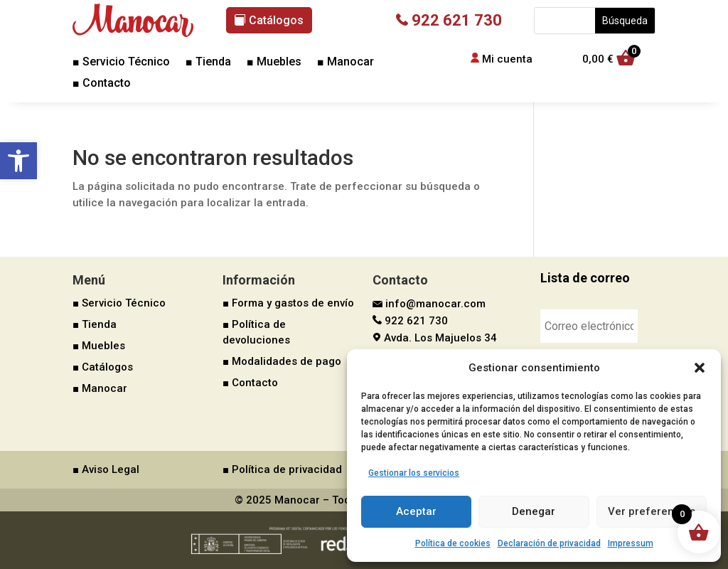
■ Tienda (208, 63)
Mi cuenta (507, 59)
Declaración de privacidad (549, 543)
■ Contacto (102, 84)
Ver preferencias (652, 511)
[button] (18, 161)
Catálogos (276, 20)
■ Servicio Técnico (121, 63)
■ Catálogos (103, 367)
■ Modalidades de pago (282, 361)
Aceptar (416, 511)
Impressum (631, 543)
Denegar (534, 511)
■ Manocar (346, 63)
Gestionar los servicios (414, 473)
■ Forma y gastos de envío (288, 303)
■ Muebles (274, 63)
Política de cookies (453, 543)
